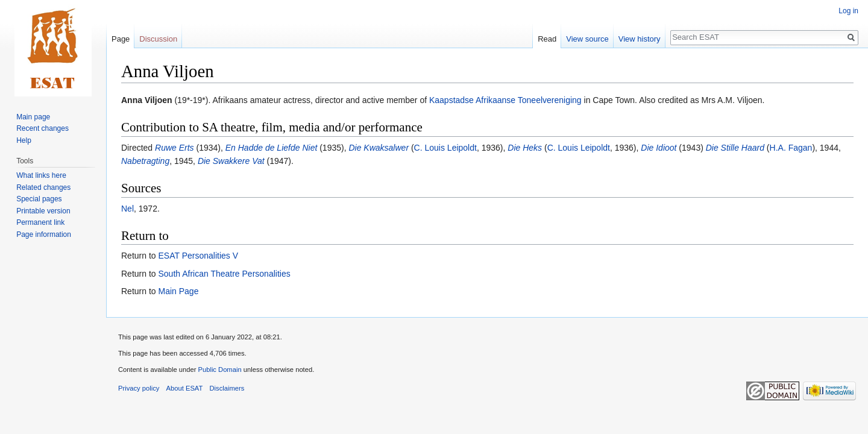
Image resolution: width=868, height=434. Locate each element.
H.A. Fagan (791, 148)
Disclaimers (227, 388)
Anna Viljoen (147, 100)
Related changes (43, 187)
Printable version (43, 211)
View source (587, 39)
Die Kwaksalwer (379, 148)
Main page (33, 117)
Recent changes (42, 128)
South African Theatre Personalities (224, 274)
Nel (127, 209)
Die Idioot (659, 148)
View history (640, 39)
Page (121, 39)
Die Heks (525, 148)
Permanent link (40, 222)
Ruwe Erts (175, 148)
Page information (44, 234)
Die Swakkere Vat (231, 161)
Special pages (39, 199)
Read (547, 39)
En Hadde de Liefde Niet (272, 148)
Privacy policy (139, 388)
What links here (41, 175)
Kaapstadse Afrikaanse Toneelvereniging (505, 100)
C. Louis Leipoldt (445, 148)
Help (24, 140)
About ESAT (185, 388)
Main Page (178, 291)
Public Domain (219, 370)
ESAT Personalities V (198, 256)
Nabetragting (145, 161)
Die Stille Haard (735, 148)
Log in (848, 11)
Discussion (158, 39)
